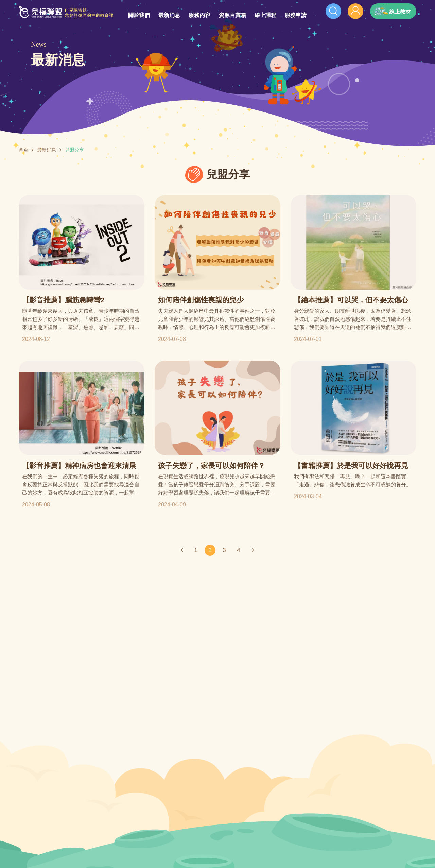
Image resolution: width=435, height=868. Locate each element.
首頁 (23, 150)
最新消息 (47, 150)
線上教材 (400, 12)
